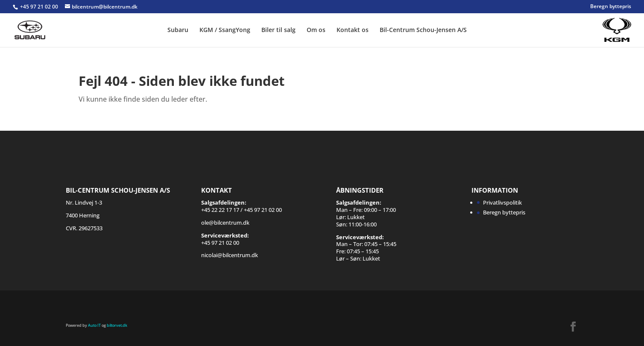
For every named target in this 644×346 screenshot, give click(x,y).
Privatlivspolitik (502, 202)
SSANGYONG (595, 25)
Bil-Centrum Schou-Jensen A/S (423, 30)
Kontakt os (353, 30)
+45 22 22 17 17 (220, 210)
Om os (316, 30)
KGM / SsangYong (225, 30)
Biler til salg (278, 30)
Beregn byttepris (611, 7)
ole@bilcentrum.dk (225, 223)
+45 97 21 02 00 (40, 7)
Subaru (178, 30)
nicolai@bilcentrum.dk (230, 255)
